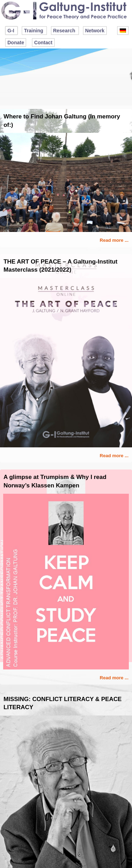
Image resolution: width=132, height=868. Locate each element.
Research (64, 31)
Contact (43, 43)
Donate (16, 43)
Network (95, 31)
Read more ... (114, 240)
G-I (11, 31)
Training (33, 31)
